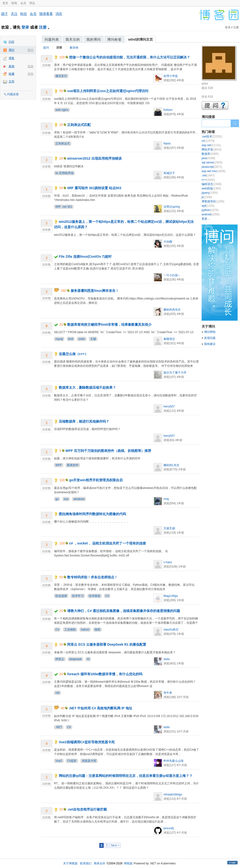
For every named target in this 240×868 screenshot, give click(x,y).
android (211, 214)
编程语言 (212, 184)
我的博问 (94, 39)
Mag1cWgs (171, 596)
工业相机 (70, 630)
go (57, 499)
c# (208, 141)
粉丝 (24, 14)
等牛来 (168, 693)
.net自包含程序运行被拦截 (87, 809)
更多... (206, 219)
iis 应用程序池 (64, 173)
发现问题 (210, 338)
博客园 (128, 863)
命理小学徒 (171, 76)
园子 (5, 14)
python (210, 210)
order (82, 339)
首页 (5, 3)
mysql (59, 339)
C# (107, 596)
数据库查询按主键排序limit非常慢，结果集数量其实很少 (109, 325)
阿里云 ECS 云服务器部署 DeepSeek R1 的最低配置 (107, 644)
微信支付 (61, 76)
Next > (115, 845)
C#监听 (72, 761)
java (208, 158)
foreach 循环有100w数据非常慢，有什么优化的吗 (105, 674)
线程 (97, 630)
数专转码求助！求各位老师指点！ (92, 577)
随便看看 (46, 14)
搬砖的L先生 (171, 465)
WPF (59, 465)
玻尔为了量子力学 (175, 373)
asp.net (211, 145)
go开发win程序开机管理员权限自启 (96, 480)
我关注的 (73, 39)
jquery (210, 193)
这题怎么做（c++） (73, 354)
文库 (12, 81)
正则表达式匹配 (79, 125)
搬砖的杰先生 (172, 310)
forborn (168, 110)
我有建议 (210, 344)
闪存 (12, 42)
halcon (85, 630)
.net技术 (212, 137)
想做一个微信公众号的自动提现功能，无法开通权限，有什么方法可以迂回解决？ (130, 57)
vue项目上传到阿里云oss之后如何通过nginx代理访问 (108, 91)
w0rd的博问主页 (141, 39)
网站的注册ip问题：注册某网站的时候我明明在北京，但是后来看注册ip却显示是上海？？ (126, 776)
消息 (59, 14)
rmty (166, 499)
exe (66, 499)
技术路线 (95, 596)
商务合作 (100, 863)
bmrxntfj (169, 828)
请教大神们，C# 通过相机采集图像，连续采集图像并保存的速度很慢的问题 (124, 611)
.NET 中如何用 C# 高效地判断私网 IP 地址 (100, 708)
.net (208, 175)
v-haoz (168, 562)
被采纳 (74, 48)
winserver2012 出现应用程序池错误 (94, 158)
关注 (14, 14)
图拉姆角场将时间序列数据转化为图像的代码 (92, 514)
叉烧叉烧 (169, 528)
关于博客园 (70, 863)
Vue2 (59, 761)
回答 (59, 48)
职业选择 (61, 596)
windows (79, 499)
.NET (59, 727)
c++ (208, 180)
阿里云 (60, 659)
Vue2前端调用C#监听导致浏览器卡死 (87, 742)
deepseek (75, 659)
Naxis (167, 144)
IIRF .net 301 (64, 207)
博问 (12, 50)
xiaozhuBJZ (171, 630)
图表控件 (73, 465)
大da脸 (168, 242)
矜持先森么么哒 (174, 761)
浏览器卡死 (89, 761)
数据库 (210, 154)
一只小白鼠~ (171, 275)
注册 (43, 27)
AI (88, 659)
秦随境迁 (169, 339)
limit (71, 339)
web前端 (211, 188)
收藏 (12, 74)
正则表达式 (63, 144)
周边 (32, 3)
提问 (30, 50)
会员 (23, 3)
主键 (93, 339)
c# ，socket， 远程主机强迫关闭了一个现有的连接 (108, 543)
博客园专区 (213, 201)
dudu (167, 659)
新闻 (14, 3)
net (57, 693)
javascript (212, 167)
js (207, 197)
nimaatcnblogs (173, 794)
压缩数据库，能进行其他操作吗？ (84, 421)
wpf (208, 206)
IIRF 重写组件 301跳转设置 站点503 (94, 188)
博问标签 (114, 39)
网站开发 (212, 150)
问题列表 (52, 39)
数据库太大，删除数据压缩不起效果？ (87, 387)
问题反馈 (13, 94)
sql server (212, 162)
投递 (30, 66)
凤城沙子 (169, 173)
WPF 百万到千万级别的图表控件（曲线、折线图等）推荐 (108, 451)
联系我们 (86, 863)
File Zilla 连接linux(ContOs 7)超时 (85, 256)
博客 (12, 58)
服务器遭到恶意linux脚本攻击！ (95, 291)
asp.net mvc (213, 171)
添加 (30, 74)
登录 (25, 27)
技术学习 (78, 596)
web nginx (62, 110)
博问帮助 (210, 332)
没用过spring (172, 207)
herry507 (169, 406)
